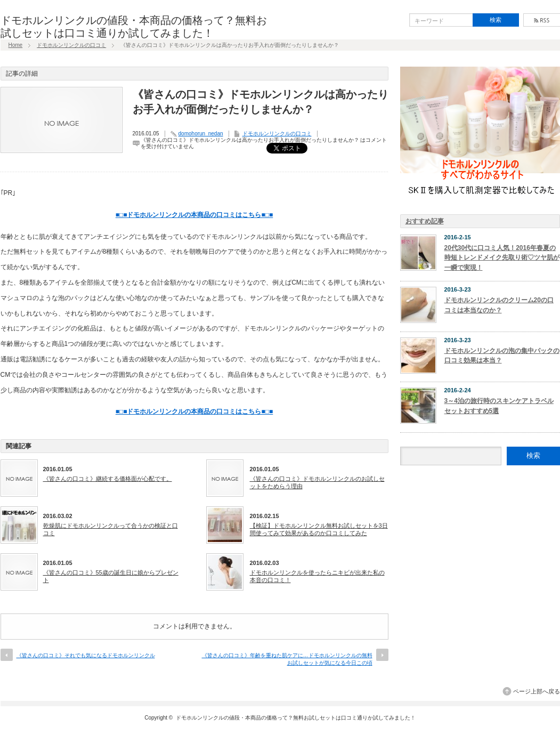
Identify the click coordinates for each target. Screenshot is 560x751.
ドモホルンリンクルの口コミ (71, 45)
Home (16, 45)
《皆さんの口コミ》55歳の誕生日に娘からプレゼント (111, 576)
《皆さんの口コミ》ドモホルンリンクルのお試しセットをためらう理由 (317, 482)
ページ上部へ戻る (537, 691)
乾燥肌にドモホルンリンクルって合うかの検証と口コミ (111, 529)
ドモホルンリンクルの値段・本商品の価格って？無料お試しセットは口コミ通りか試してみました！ (296, 718)
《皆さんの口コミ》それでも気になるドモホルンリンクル (86, 655)
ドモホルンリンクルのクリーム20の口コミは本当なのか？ (499, 305)
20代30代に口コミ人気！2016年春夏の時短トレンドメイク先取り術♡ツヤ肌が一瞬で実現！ (502, 258)
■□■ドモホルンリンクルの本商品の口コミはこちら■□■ (194, 215)
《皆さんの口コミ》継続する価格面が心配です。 (108, 479)
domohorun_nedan (201, 134)
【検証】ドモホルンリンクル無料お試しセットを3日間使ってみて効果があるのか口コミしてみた (319, 529)
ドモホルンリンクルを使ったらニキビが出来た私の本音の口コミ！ (317, 576)
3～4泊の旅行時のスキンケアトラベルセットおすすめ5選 (499, 406)
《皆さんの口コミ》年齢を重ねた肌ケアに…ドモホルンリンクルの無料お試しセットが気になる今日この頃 (287, 659)
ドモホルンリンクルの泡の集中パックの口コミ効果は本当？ (502, 356)
